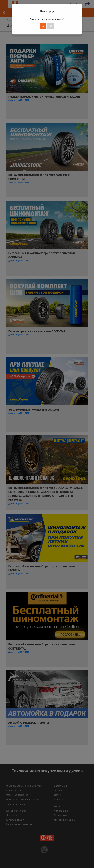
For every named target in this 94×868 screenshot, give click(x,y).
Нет (51, 26)
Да (43, 26)
